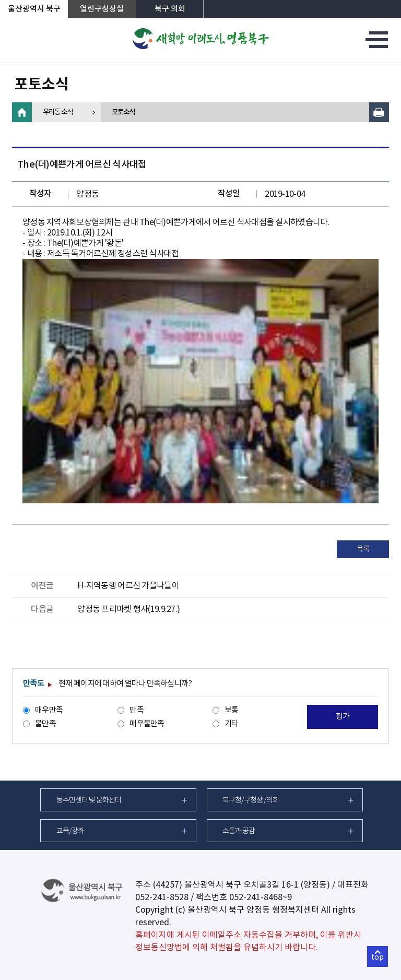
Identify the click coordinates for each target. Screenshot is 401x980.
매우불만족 (147, 724)
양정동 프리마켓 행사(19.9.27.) (128, 609)
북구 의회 (170, 9)
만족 (137, 710)
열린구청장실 (102, 9)
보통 (232, 710)
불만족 (45, 724)
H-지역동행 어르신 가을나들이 (128, 586)
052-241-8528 (162, 898)
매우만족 (49, 710)
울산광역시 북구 (34, 9)
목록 (363, 549)
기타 (232, 724)
